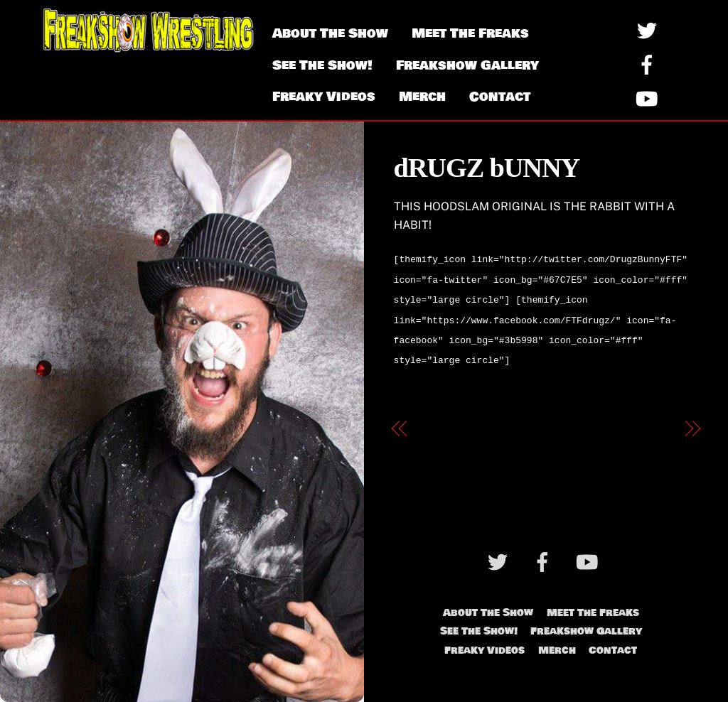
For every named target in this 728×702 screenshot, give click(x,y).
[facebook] (649, 64)
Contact (500, 97)
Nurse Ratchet (632, 420)
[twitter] (649, 30)
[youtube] (649, 98)
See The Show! (322, 65)
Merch (422, 97)
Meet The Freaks (470, 33)
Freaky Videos (324, 97)
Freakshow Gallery (467, 65)
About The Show (330, 33)
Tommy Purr (454, 420)
